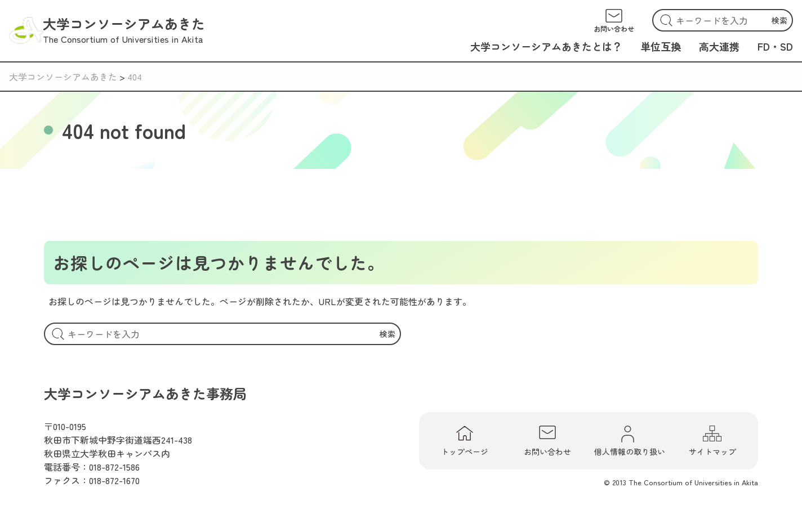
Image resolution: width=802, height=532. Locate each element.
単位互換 (661, 46)
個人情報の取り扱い (630, 441)
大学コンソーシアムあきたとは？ (546, 46)
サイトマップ (712, 441)
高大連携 (719, 46)
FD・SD (775, 46)
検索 (779, 20)
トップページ (465, 441)
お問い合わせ (547, 441)
